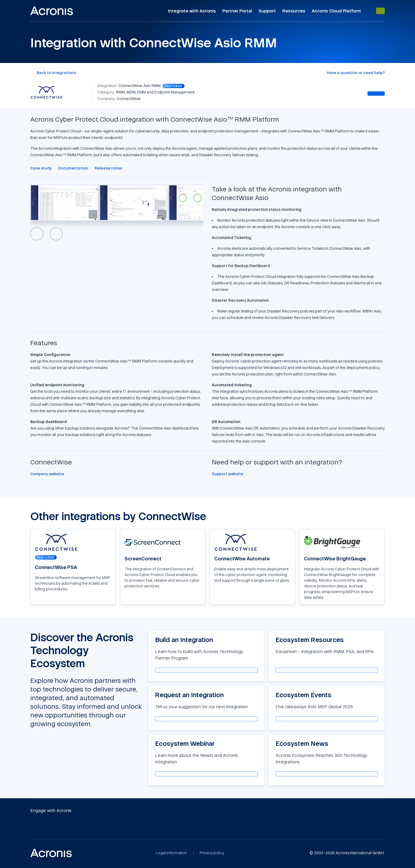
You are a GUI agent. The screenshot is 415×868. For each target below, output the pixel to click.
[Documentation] (73, 168)
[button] (65, 203)
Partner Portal (237, 11)
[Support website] (227, 474)
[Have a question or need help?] (356, 73)
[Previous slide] (37, 234)
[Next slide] (56, 234)
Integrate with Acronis (192, 11)
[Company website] (47, 474)
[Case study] (41, 168)
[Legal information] (171, 853)
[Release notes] (108, 168)
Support (267, 11)
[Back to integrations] (53, 73)
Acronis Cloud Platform (336, 11)
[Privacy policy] (212, 853)
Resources (294, 11)
